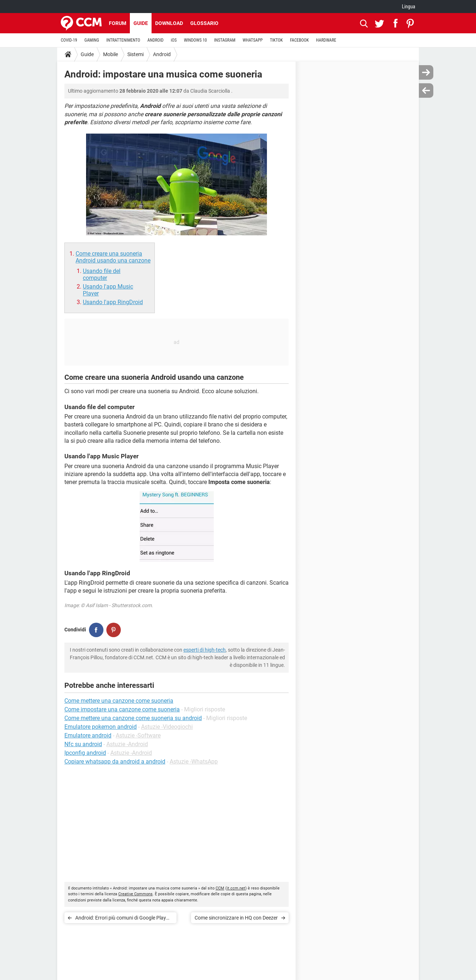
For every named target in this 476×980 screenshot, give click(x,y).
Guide (141, 23)
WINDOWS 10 (195, 40)
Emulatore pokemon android (101, 727)
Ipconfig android (85, 753)
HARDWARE (326, 40)
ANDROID (156, 40)
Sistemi (135, 54)
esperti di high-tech (205, 650)
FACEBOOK (299, 40)
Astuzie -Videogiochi (167, 727)
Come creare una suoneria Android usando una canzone (113, 257)
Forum (118, 23)
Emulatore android (88, 735)
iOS (174, 40)
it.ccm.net (236, 888)
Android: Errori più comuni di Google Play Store (121, 919)
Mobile (110, 54)
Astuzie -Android (127, 744)
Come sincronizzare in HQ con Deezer (236, 918)
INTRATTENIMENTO (123, 40)
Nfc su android (83, 744)
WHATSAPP (253, 40)
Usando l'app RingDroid (113, 302)
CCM (220, 888)
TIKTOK (276, 40)
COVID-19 (69, 40)
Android (162, 54)
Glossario (204, 23)
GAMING (92, 40)
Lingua (409, 7)
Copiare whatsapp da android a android (115, 762)
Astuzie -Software (138, 735)
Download (169, 23)
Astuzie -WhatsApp (194, 762)
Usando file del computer (102, 274)
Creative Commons (135, 894)
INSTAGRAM (225, 40)
